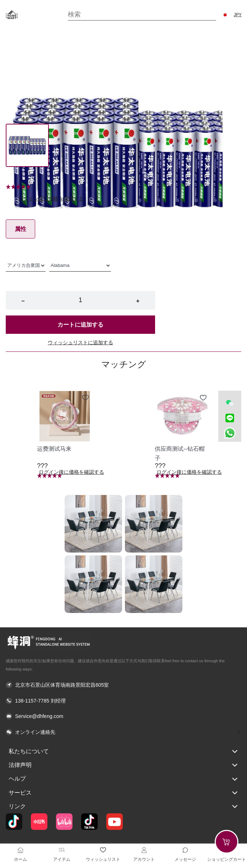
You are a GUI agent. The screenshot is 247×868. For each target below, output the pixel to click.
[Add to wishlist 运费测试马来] (85, 398)
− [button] (23, 301)
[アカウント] (144, 850)
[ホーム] (20, 850)
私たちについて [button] (124, 751)
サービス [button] (124, 793)
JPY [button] (238, 15)
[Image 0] (27, 145)
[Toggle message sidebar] (185, 850)
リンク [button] (124, 806)
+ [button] (138, 301)
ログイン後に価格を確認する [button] (51, 199)
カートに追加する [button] (80, 325)
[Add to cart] (227, 842)
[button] (225, 15)
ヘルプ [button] (124, 779)
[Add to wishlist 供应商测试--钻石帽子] (203, 398)
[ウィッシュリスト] (103, 850)
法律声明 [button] (124, 765)
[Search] (142, 15)
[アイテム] (62, 850)
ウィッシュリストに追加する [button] (80, 342)
